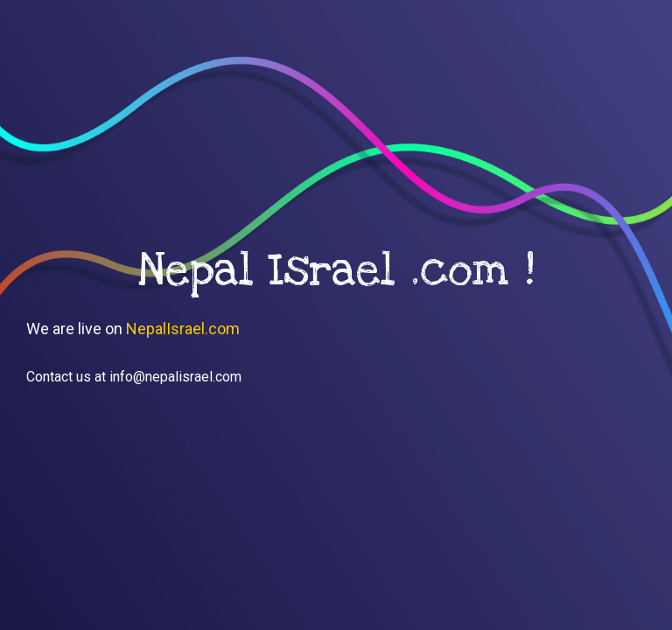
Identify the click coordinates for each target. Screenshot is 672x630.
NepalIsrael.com (183, 329)
